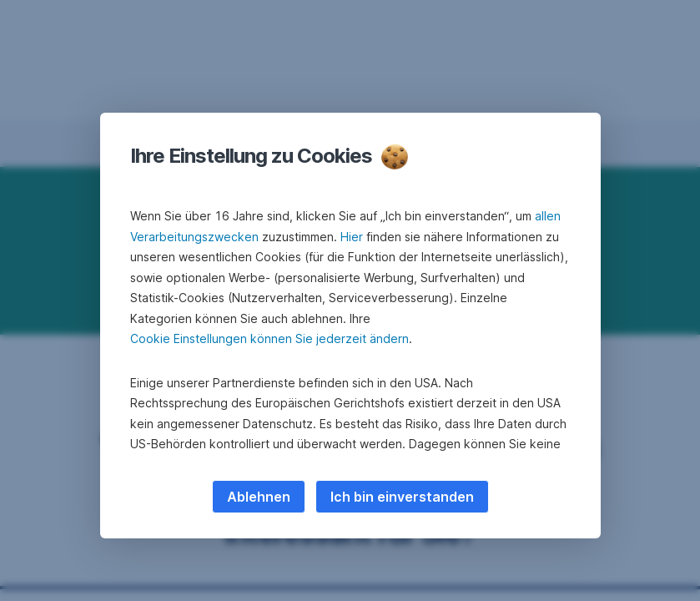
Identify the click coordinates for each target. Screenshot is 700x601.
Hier (352, 237)
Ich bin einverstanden (402, 497)
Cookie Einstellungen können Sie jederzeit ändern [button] (269, 338)
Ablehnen (259, 497)
